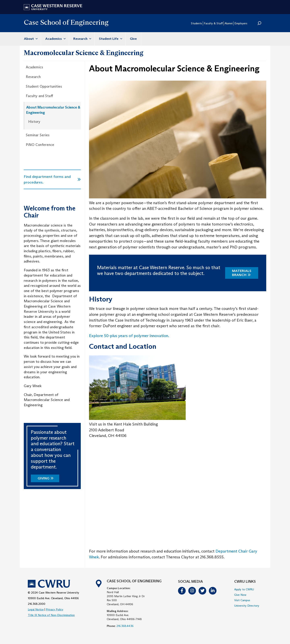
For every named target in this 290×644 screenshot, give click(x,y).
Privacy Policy (55, 609)
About (30, 39)
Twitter (203, 591)
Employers (241, 23)
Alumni (229, 23)
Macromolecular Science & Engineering (84, 53)
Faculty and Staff (39, 96)
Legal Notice (36, 609)
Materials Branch (242, 273)
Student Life (110, 39)
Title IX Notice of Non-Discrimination (51, 615)
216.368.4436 (125, 626)
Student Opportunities (44, 86)
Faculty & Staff (213, 23)
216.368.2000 (37, 604)
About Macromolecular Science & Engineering (53, 110)
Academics (55, 39)
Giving (43, 478)
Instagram (192, 591)
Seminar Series (38, 135)
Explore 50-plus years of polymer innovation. (129, 336)
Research (82, 39)
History (34, 122)
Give (133, 39)
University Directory (247, 606)
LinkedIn (213, 591)
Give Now (240, 595)
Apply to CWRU (244, 589)
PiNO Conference (40, 145)
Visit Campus (242, 600)
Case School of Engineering (66, 22)
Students (196, 23)
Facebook (182, 591)
